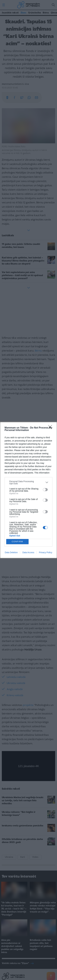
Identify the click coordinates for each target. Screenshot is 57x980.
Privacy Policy (46, 552)
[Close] (51, 428)
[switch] (45, 490)
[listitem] (28, 482)
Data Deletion (11, 552)
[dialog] (28, 490)
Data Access (28, 552)
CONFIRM (17, 542)
